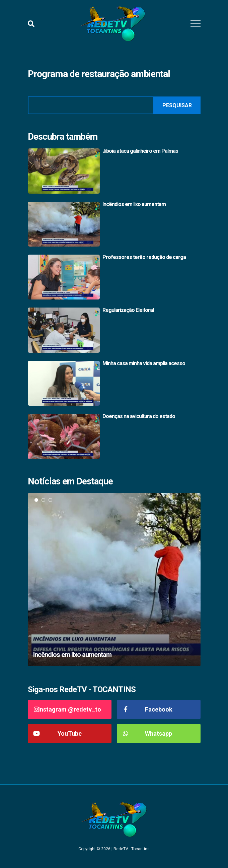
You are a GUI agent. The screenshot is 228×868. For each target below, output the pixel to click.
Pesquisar (177, 105)
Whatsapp (147, 733)
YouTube (57, 733)
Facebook (147, 709)
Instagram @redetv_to (67, 709)
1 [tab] (36, 500)
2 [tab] (43, 500)
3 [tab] (50, 500)
